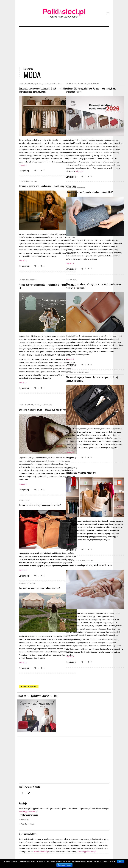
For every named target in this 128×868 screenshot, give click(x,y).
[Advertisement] (64, 45)
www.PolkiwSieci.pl (41, 851)
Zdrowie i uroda (29, 583)
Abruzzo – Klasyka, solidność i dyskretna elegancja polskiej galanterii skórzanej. (84, 379)
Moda (52, 84)
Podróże (33, 280)
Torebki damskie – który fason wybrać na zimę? (40, 505)
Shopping (58, 84)
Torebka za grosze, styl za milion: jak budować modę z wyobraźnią (39, 188)
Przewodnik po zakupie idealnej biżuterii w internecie (84, 567)
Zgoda (121, 862)
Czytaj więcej (24, 170)
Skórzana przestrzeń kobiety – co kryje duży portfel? (85, 194)
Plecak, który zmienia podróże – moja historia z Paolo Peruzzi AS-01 (40, 286)
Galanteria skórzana (26, 84)
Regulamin (25, 819)
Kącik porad (38, 84)
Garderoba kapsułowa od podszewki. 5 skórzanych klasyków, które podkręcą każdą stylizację (38, 92)
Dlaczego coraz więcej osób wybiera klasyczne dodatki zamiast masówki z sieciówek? (86, 286)
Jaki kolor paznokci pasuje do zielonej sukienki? (40, 588)
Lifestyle (46, 84)
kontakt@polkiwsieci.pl (28, 812)
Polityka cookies (27, 824)
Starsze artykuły (30, 686)
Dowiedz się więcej (64, 865)
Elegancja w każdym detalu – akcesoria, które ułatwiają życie (39, 411)
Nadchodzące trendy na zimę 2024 (81, 473)
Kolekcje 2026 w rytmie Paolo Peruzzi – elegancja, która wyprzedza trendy (84, 90)
